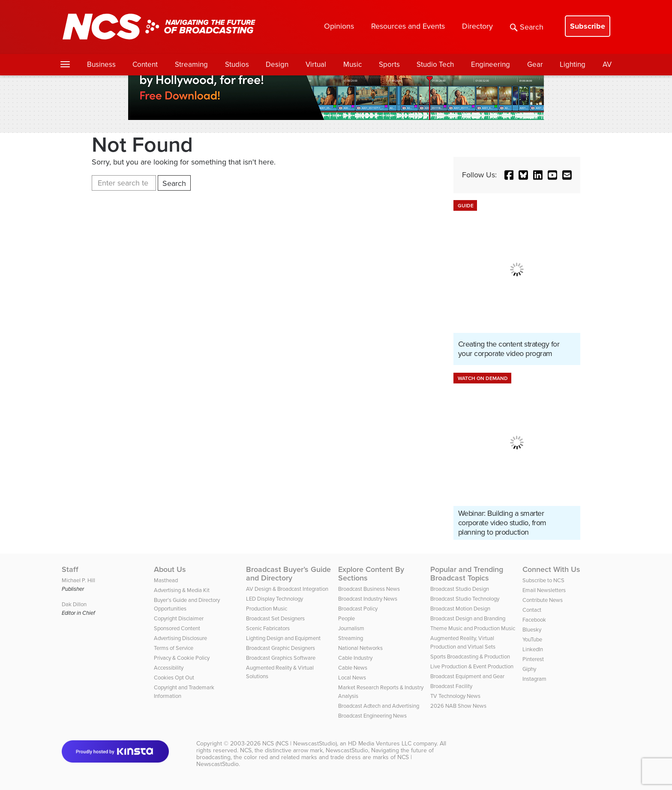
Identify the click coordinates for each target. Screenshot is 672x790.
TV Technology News (455, 696)
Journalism (351, 628)
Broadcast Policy (358, 609)
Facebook (534, 620)
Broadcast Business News (369, 589)
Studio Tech (435, 64)
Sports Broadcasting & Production (470, 657)
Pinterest (533, 659)
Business (101, 64)
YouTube (532, 639)
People (346, 618)
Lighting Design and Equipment (283, 638)
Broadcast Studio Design (460, 589)
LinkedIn (533, 649)
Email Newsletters (544, 590)
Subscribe (588, 26)
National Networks (360, 648)
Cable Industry (355, 658)
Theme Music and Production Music (473, 628)
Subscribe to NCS (543, 580)
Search (527, 27)
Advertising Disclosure (180, 638)
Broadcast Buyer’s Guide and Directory (288, 574)
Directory (477, 26)
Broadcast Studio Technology (465, 599)
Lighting (573, 64)
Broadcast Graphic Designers (280, 648)
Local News (352, 678)
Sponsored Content (177, 628)
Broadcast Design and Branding (468, 618)
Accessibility (169, 668)
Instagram (534, 679)
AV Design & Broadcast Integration (287, 589)
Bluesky (532, 630)
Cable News (353, 668)
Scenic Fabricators (268, 628)
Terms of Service (174, 648)
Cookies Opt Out (174, 678)
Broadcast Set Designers (275, 618)
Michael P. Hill (78, 580)
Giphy (529, 669)
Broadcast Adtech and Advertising (379, 706)
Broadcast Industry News (368, 599)
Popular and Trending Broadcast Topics (467, 574)
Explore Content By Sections (371, 574)
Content (145, 64)
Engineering (490, 64)
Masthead (166, 580)
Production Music (267, 609)
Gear (535, 64)
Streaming (191, 64)
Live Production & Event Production (472, 666)
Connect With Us (551, 569)
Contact (532, 610)
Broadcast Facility (451, 686)
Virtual (316, 64)
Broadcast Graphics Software (281, 658)
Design (277, 64)
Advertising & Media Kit (182, 590)
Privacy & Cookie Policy (182, 658)
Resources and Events (408, 26)
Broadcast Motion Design (460, 609)
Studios (237, 64)
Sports (389, 64)
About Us (170, 569)
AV (607, 64)
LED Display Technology (274, 599)
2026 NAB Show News (458, 706)
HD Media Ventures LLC (380, 744)
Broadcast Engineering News (372, 716)
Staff (70, 569)
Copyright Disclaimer (179, 618)
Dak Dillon (74, 604)
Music (352, 64)
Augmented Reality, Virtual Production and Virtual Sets (463, 642)
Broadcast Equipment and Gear (467, 676)
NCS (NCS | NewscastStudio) (300, 744)
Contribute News (543, 600)
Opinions (339, 26)
